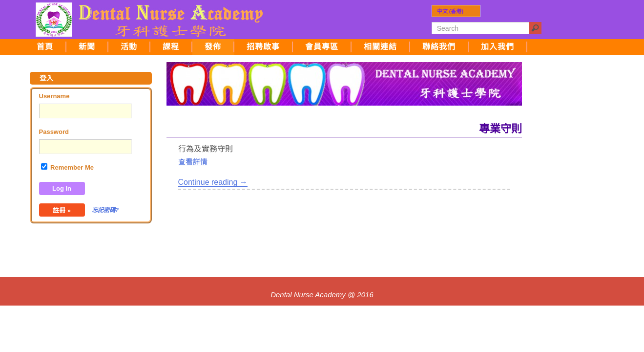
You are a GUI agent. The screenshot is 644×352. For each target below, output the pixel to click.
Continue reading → (213, 182)
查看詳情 (193, 162)
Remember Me (67, 167)
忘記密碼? (105, 210)
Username (54, 96)
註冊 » (62, 210)
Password (54, 132)
